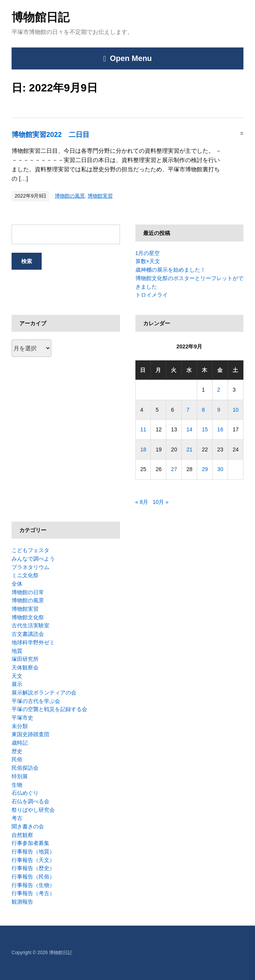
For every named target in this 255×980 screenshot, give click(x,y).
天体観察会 (25, 667)
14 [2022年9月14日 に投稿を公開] (189, 429)
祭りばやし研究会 (33, 810)
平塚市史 (22, 718)
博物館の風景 (70, 196)
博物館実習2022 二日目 (51, 135)
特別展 (20, 776)
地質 (17, 651)
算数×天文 (148, 261)
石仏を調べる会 (30, 801)
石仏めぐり (25, 793)
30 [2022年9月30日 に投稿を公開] (220, 469)
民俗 (17, 759)
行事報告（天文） (33, 860)
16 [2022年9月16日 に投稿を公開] (220, 429)
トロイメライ (152, 295)
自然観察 (22, 835)
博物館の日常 (28, 592)
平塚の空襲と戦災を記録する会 (49, 709)
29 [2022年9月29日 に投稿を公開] (205, 469)
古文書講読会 (28, 634)
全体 (17, 584)
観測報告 (22, 902)
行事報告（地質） (33, 852)
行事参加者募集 (30, 843)
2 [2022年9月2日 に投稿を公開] (219, 390)
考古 (17, 818)
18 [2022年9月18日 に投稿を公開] (144, 449)
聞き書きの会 (28, 826)
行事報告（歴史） (33, 868)
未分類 (20, 726)
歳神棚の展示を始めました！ (171, 270)
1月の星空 (148, 253)
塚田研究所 (25, 659)
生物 (17, 785)
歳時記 (20, 743)
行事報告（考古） (33, 893)
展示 (17, 684)
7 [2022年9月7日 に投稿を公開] (188, 410)
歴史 (17, 751)
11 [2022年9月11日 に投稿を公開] (144, 429)
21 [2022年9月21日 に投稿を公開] (189, 449)
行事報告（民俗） (33, 877)
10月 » (161, 502)
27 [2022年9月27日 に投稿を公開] (174, 469)
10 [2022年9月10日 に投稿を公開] (236, 410)
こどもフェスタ (30, 550)
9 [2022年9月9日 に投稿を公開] (219, 410)
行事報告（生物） (33, 885)
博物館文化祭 (28, 617)
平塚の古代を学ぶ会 (36, 701)
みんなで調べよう (33, 559)
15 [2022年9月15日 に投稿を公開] (205, 429)
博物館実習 (100, 196)
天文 (17, 676)
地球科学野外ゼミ (33, 642)
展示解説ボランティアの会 (44, 693)
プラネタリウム (30, 567)
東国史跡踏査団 (30, 734)
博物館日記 (41, 17)
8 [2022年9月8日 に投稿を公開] (203, 410)
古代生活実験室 (30, 625)
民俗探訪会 (25, 768)
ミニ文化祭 (25, 575)
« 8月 (142, 502)
